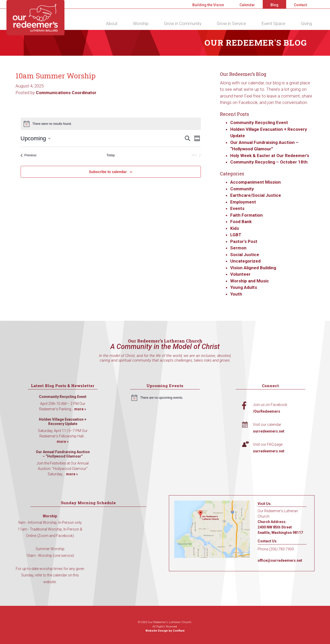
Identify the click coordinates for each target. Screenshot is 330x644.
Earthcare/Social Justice (256, 195)
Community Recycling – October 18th (269, 162)
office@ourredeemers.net (280, 560)
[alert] (165, 398)
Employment (243, 202)
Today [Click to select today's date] (111, 155)
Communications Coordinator (66, 93)
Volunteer (240, 274)
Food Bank (241, 222)
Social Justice (245, 255)
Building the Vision (208, 5)
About (112, 23)
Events (237, 208)
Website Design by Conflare (165, 631)
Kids (235, 228)
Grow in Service (231, 23)
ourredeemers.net (269, 431)
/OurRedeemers (267, 411)
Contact (300, 5)
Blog (274, 5)
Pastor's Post (244, 241)
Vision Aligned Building (253, 268)
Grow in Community (183, 23)
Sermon (238, 248)
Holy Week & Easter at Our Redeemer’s (270, 156)
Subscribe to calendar (108, 172)
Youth (236, 294)
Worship (141, 23)
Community (242, 189)
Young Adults (244, 287)
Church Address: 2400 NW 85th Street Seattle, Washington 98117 (280, 527)
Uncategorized (245, 261)
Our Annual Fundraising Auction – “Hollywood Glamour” (63, 454)
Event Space (273, 23)
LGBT (236, 235)
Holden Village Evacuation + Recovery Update (63, 422)
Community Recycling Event (259, 123)
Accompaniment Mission (255, 182)
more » (80, 409)
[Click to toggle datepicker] (36, 138)
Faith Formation (246, 215)
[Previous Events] (29, 155)
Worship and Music (250, 281)
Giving (306, 23)
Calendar (247, 5)
